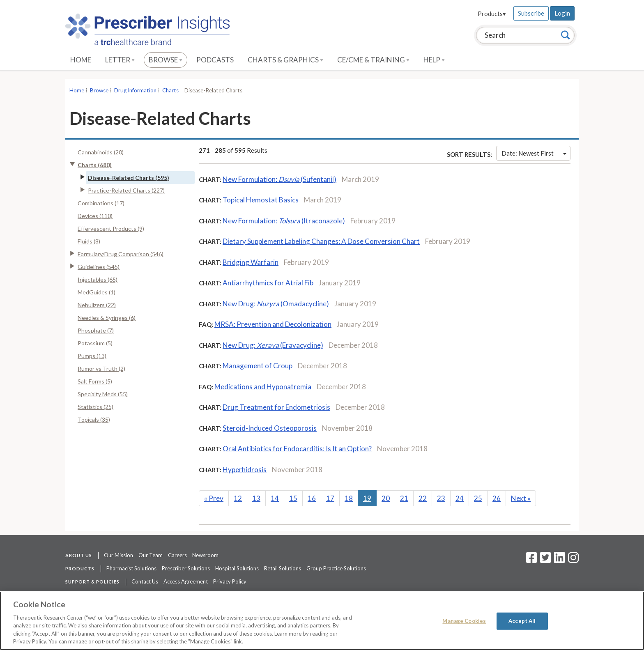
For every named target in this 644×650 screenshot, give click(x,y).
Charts (170, 90)
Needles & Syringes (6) (107, 318)
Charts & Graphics (285, 60)
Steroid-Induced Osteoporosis (270, 428)
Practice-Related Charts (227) (126, 190)
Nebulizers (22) (97, 305)
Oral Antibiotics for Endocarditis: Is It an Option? (297, 449)
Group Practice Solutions (336, 568)
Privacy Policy (230, 581)
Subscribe (531, 13)
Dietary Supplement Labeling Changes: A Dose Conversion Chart (321, 241)
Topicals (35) (94, 419)
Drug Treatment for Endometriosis (276, 407)
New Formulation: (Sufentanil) (279, 179)
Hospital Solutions (237, 568)
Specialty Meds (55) (103, 394)
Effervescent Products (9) (111, 229)
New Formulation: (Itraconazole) (284, 221)
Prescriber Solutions (186, 568)
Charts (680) (95, 165)
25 (478, 498)
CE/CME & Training (373, 60)
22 (423, 498)
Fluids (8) (89, 241)
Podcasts (215, 60)
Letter (120, 60)
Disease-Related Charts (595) (129, 178)
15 (293, 498)
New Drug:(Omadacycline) (276, 304)
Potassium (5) (95, 343)
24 (460, 498)
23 (441, 498)
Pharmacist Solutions (131, 568)
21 (404, 498)
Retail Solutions (283, 568)
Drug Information (135, 90)
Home (81, 60)
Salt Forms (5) (95, 381)
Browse (166, 60)
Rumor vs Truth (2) (101, 369)
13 (256, 498)
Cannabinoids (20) (101, 152)
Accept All (522, 621)
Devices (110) (95, 216)
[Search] (566, 35)
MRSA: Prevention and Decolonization (273, 324)
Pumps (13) (92, 356)
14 (275, 498)
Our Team (151, 555)
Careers (177, 555)
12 (238, 498)
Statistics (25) (95, 407)
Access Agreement (186, 581)
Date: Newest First (534, 153)
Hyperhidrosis (245, 470)
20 (386, 498)
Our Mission (118, 555)
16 (312, 498)
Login (562, 13)
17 (330, 498)
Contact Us (145, 581)
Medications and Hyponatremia (263, 387)
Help (434, 60)
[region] (322, 621)
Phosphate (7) (96, 330)
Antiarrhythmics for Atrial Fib (268, 283)
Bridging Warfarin (251, 262)
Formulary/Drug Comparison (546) (121, 254)
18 (349, 498)
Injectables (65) (98, 279)
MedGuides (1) (97, 292)
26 (497, 498)
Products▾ (492, 14)
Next (521, 498)
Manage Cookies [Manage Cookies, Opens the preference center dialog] (464, 621)
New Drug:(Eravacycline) (273, 345)
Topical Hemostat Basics (261, 200)
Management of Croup (258, 366)
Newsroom (205, 555)
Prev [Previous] (214, 498)
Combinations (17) (101, 203)
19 (367, 498)
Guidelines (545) (99, 267)
